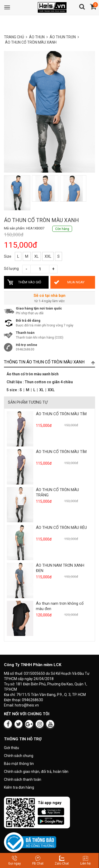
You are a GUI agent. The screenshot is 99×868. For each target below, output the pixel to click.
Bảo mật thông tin (19, 764)
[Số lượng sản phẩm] (40, 269)
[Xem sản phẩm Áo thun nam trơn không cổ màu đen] (20, 618)
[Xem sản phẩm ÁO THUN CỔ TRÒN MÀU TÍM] (20, 428)
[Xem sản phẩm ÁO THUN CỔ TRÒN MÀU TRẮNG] (20, 504)
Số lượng (11, 269)
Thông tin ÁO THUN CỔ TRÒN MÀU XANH (49, 362)
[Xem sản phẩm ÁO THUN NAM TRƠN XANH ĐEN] (20, 580)
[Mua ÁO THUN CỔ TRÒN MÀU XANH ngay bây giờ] (73, 282)
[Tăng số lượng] (53, 269)
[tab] (49, 362)
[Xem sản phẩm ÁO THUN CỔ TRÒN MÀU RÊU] (20, 542)
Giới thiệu (11, 748)
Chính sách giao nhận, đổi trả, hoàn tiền (36, 772)
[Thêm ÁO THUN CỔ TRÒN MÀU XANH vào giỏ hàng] (26, 282)
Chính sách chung (19, 756)
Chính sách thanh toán (23, 779)
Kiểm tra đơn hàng (19, 787)
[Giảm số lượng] (26, 269)
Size (8, 256)
